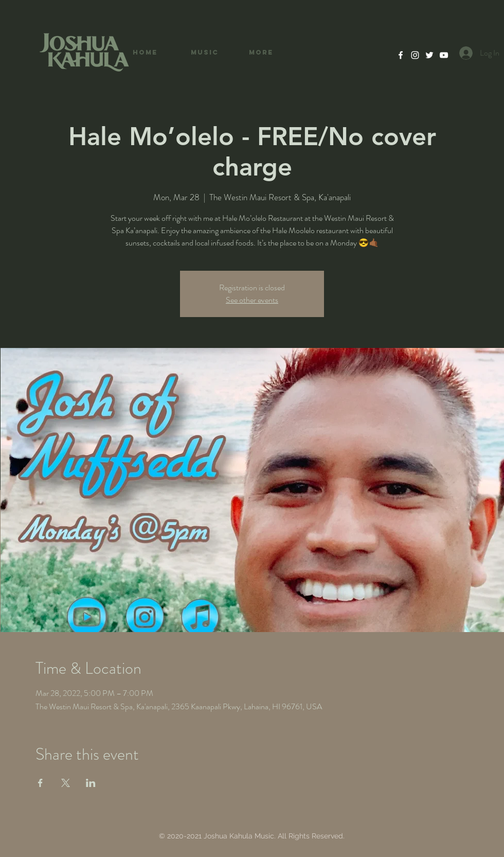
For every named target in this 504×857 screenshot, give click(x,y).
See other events (252, 300)
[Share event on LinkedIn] (91, 783)
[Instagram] (415, 55)
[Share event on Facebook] (40, 783)
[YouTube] (444, 55)
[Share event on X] (66, 783)
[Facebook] (401, 55)
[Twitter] (429, 55)
